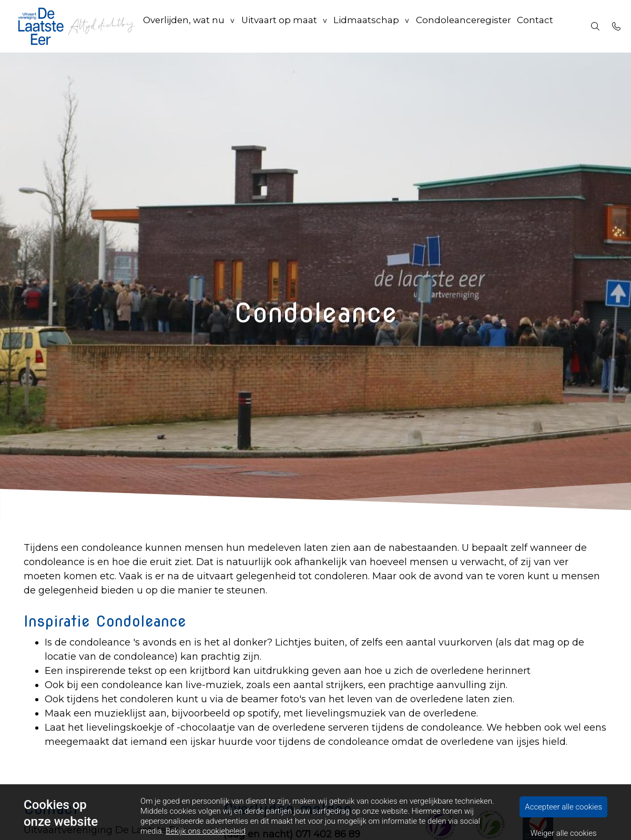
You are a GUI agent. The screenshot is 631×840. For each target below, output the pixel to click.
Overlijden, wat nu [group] (184, 26)
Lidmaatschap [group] (364, 26)
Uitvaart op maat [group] (279, 26)
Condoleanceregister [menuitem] (458, 26)
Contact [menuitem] (530, 26)
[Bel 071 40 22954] (616, 26)
